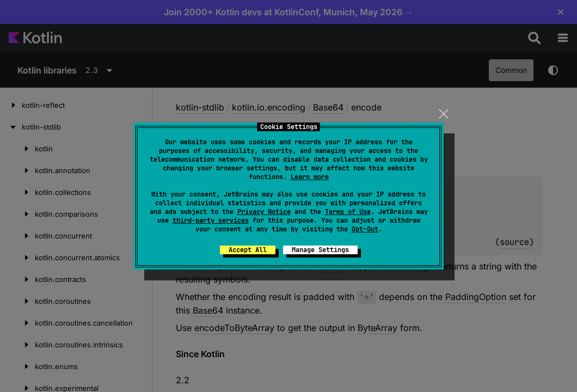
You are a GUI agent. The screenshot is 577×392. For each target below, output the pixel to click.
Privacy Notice (264, 212)
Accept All (248, 250)
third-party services (211, 220)
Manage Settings (320, 250)
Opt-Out (365, 229)
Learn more (310, 177)
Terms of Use (348, 212)
